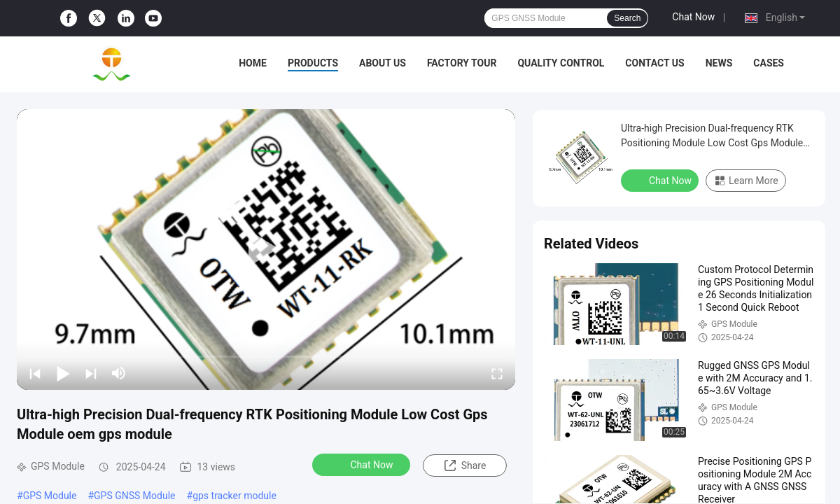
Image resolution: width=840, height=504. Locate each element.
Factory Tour (462, 63)
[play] (266, 249)
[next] (91, 373)
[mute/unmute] (119, 373)
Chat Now (693, 17)
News (719, 63)
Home (253, 63)
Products (313, 63)
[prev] (35, 373)
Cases (769, 63)
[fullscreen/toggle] (497, 373)
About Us (383, 63)
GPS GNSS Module (134, 496)
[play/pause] (63, 373)
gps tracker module (234, 496)
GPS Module (50, 496)
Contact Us (654, 63)
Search (627, 18)
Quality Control (561, 63)
